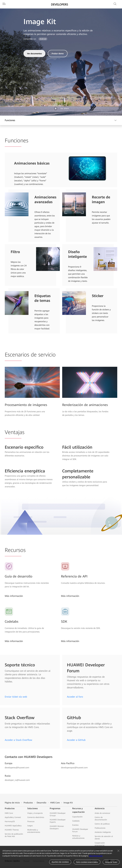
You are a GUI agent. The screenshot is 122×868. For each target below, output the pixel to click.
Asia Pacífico (68, 763)
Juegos (30, 826)
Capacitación (77, 817)
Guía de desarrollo (19, 576)
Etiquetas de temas (43, 298)
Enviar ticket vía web (16, 697)
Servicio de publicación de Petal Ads (14, 835)
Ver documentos (34, 54)
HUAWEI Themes (12, 830)
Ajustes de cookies (60, 862)
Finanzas (31, 821)
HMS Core (55, 803)
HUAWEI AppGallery (13, 826)
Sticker (98, 296)
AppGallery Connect (13, 817)
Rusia (8, 776)
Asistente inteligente (103, 832)
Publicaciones (100, 828)
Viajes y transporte (35, 813)
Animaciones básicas (32, 163)
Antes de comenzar (102, 813)
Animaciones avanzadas (45, 200)
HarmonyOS (10, 821)
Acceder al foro (75, 697)
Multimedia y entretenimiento (34, 831)
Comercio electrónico (36, 817)
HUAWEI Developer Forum (80, 830)
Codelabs (12, 622)
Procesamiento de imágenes (26, 405)
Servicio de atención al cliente (104, 838)
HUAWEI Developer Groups (58, 814)
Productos (28, 803)
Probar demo (58, 54)
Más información (96, 856)
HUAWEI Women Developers (57, 827)
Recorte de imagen (101, 200)
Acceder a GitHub (76, 740)
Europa (9, 763)
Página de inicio (12, 803)
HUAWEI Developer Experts (58, 821)
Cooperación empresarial (100, 844)
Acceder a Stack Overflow (18, 740)
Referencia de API (74, 576)
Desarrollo (41, 803)
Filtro (15, 252)
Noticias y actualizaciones (78, 837)
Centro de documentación (101, 819)
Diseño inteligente (77, 254)
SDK (64, 622)
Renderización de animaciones (85, 405)
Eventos (75, 825)
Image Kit (68, 803)
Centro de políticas (102, 824)
